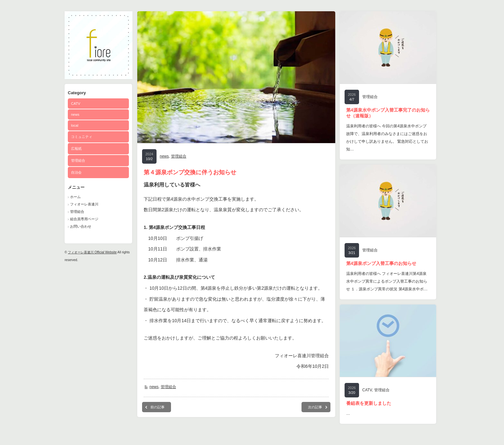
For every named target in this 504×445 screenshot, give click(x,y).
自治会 (76, 172)
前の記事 (157, 407)
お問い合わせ (81, 226)
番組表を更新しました (369, 403)
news (75, 114)
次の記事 (315, 407)
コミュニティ (82, 137)
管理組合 (78, 160)
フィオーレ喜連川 (84, 204)
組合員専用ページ (84, 219)
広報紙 (76, 149)
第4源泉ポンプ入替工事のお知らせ (381, 263)
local (75, 125)
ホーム (75, 197)
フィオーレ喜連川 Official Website (92, 252)
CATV (76, 104)
